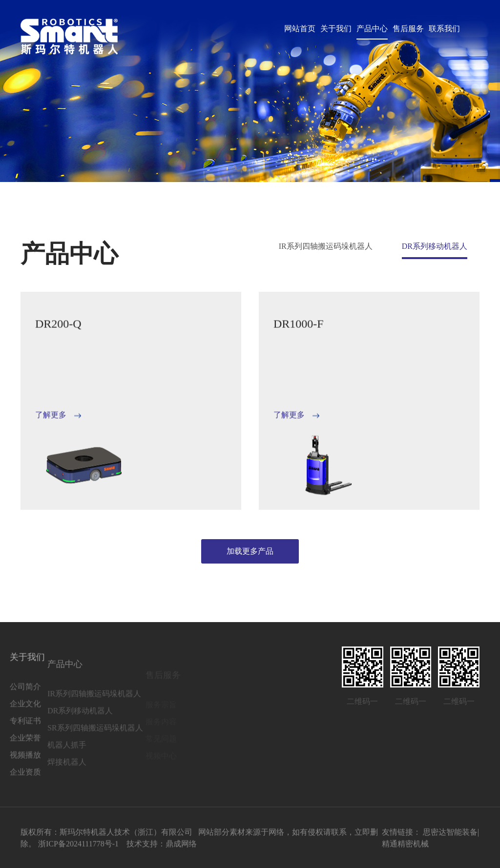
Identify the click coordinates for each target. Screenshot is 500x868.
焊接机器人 (47, 774)
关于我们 (336, 29)
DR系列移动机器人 (435, 246)
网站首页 (300, 29)
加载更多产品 (250, 551)
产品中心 (372, 29)
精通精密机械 (405, 847)
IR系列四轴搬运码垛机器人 (326, 246)
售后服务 (408, 29)
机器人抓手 (47, 757)
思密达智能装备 (450, 835)
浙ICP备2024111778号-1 (78, 847)
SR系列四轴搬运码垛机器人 (75, 740)
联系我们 (444, 29)
